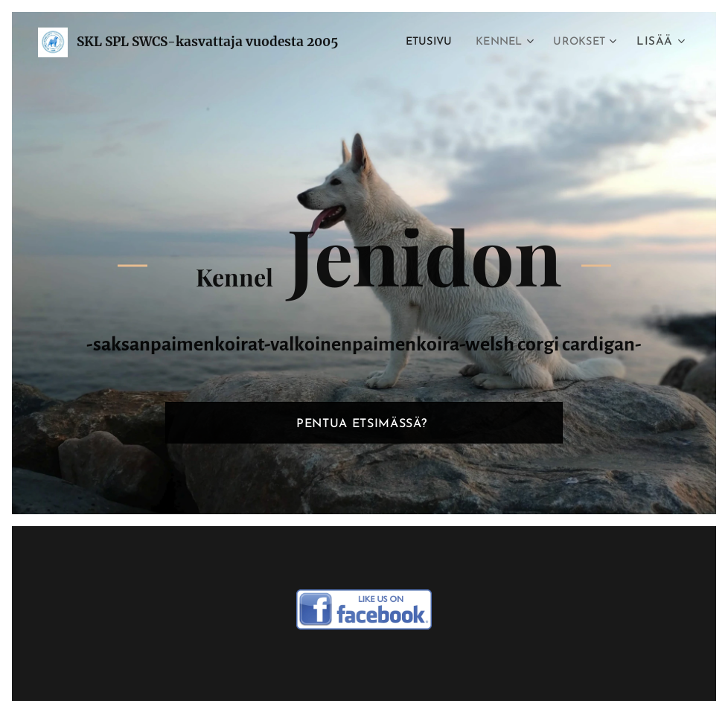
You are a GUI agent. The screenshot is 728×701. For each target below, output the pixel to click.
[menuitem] (419, 42)
